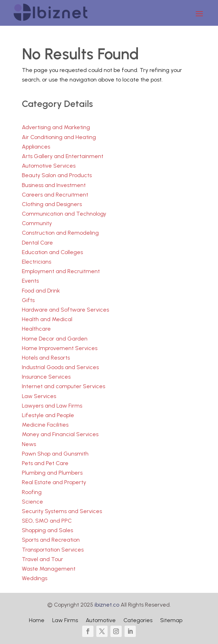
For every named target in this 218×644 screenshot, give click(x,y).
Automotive (101, 621)
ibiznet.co (107, 605)
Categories (138, 621)
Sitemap (171, 621)
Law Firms (65, 621)
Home (37, 621)
